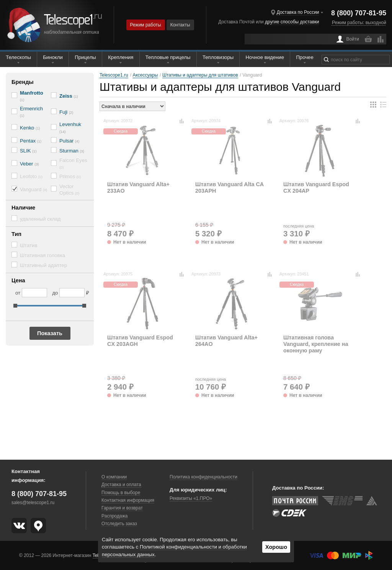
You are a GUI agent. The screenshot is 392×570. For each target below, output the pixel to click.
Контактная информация (128, 500)
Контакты (180, 25)
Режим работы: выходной (359, 23)
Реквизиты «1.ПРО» (191, 498)
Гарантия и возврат (122, 508)
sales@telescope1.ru (33, 503)
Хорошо (276, 547)
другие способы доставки (292, 22)
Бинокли (53, 57)
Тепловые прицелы (168, 57)
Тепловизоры (218, 57)
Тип (16, 234)
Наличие (23, 208)
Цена (18, 280)
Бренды (23, 82)
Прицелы (85, 57)
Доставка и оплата (121, 485)
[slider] (15, 306)
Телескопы (18, 57)
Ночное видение (265, 57)
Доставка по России (298, 12)
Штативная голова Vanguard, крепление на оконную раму (316, 344)
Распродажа (114, 516)
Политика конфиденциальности (203, 477)
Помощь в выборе (121, 493)
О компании (114, 477)
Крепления (121, 57)
